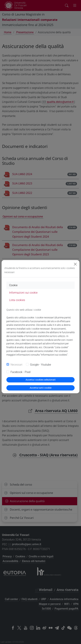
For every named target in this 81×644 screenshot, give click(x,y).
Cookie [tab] (13, 285)
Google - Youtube (40, 365)
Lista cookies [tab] (17, 300)
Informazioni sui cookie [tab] (23, 293)
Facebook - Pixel (21, 372)
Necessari (16, 365)
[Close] (75, 264)
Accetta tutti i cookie (41, 388)
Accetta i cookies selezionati (40, 380)
